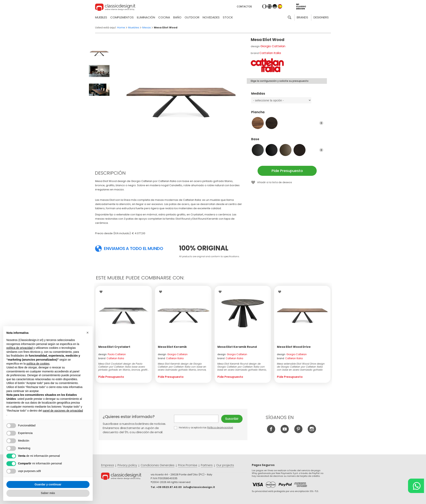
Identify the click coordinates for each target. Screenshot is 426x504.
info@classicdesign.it (199, 487)
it (264, 6)
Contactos (244, 6)
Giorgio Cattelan (273, 46)
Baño (177, 17)
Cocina (164, 17)
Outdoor (192, 17)
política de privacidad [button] (20, 348)
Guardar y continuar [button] (48, 484)
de (275, 6)
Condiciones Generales (158, 465)
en (270, 6)
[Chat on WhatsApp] (416, 486)
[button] (88, 333)
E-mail (196, 419)
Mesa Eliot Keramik (172, 347)
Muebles (101, 17)
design (112, 354)
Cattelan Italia (270, 53)
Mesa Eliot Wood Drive (294, 347)
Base (287, 141)
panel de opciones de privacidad (63, 411)
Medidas (287, 95)
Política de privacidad (220, 427)
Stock (228, 17)
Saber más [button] (48, 493)
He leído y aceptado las (204, 427)
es (280, 6)
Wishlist (102, 292)
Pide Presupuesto (287, 171)
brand (111, 358)
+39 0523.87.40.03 (169, 487)
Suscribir (232, 419)
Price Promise (188, 465)
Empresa (107, 465)
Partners (207, 465)
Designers (321, 17)
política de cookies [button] (38, 364)
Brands (302, 17)
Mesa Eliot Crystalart (114, 347)
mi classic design (301, 6)
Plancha (287, 114)
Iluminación (146, 17)
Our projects (225, 465)
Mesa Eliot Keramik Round (237, 347)
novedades (211, 17)
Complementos (122, 17)
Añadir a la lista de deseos (275, 182)
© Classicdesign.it (126, 477)
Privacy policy (127, 465)
